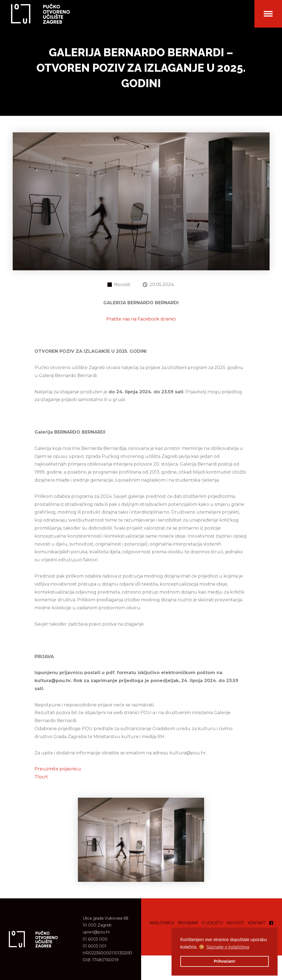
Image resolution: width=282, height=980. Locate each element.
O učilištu (212, 923)
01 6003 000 (95, 939)
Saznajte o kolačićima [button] (228, 947)
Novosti (235, 923)
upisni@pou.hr (96, 932)
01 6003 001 (94, 946)
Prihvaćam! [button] (225, 961)
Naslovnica (162, 923)
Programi (188, 923)
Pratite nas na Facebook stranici (141, 319)
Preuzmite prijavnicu (58, 769)
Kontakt (257, 923)
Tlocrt (41, 777)
